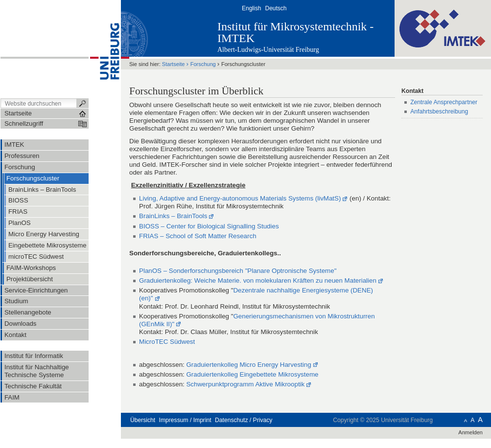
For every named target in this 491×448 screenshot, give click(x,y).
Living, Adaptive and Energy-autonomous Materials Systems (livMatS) (240, 198)
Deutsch (276, 8)
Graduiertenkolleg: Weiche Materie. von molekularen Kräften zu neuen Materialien (258, 280)
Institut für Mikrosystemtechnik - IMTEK (295, 32)
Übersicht (143, 420)
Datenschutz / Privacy (244, 420)
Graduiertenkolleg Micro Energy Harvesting (248, 365)
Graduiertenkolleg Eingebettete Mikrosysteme (252, 374)
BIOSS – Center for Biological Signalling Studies (209, 226)
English (251, 8)
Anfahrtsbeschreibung (439, 112)
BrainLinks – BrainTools (173, 216)
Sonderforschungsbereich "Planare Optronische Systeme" (253, 271)
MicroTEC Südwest (167, 342)
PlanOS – (154, 271)
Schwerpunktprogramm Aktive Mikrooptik (245, 384)
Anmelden (470, 432)
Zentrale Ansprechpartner (444, 102)
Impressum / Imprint (185, 420)
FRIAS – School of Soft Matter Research (198, 236)
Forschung (203, 64)
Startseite (174, 64)
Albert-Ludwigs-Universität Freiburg (268, 50)
